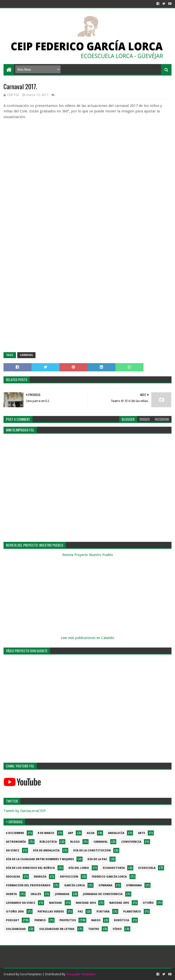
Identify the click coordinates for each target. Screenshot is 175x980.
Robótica (121, 920)
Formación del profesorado (28, 885)
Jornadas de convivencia (103, 894)
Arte (141, 833)
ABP (71, 833)
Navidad (55, 903)
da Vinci (13, 851)
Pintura (103, 912)
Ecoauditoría (114, 868)
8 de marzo (46, 833)
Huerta (11, 894)
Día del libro (79, 868)
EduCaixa (13, 877)
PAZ (80, 912)
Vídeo (117, 929)
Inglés (36, 894)
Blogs (75, 842)
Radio (96, 920)
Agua (91, 833)
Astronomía (16, 842)
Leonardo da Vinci (21, 903)
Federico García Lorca (109, 877)
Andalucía (116, 833)
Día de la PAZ (97, 859)
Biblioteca (48, 842)
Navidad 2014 (86, 903)
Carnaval (26, 355)
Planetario (132, 912)
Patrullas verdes (51, 912)
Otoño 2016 (15, 912)
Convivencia (131, 842)
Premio (40, 920)
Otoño (148, 903)
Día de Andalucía (46, 851)
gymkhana (134, 885)
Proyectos (68, 920)
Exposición (69, 877)
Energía (40, 877)
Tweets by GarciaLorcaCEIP (25, 811)
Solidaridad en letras (57, 929)
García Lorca (74, 885)
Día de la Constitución (92, 851)
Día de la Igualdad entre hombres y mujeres (40, 859)
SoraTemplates (31, 974)
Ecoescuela (147, 868)
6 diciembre (15, 833)
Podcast (13, 920)
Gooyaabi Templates (81, 974)
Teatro (94, 929)
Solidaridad (16, 929)
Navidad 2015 (119, 903)
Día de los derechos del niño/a (30, 868)
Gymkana (105, 885)
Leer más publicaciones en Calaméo (87, 638)
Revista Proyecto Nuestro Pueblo (88, 555)
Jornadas (62, 894)
